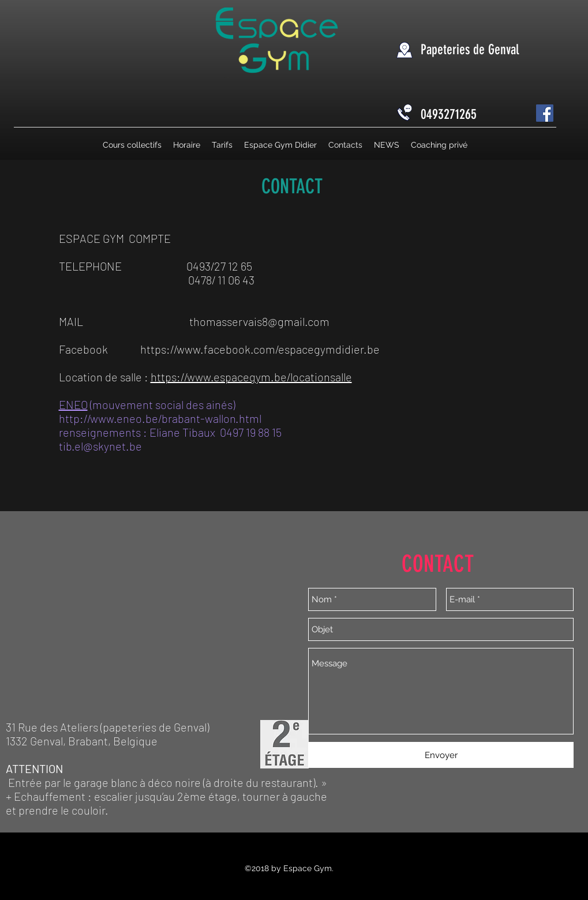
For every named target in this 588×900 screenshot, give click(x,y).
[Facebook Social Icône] (545, 113)
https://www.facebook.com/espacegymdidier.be (260, 349)
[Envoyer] (441, 755)
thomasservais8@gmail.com (259, 321)
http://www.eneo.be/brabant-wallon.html (160, 418)
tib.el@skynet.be (100, 446)
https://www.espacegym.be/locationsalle (251, 377)
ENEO (73, 404)
